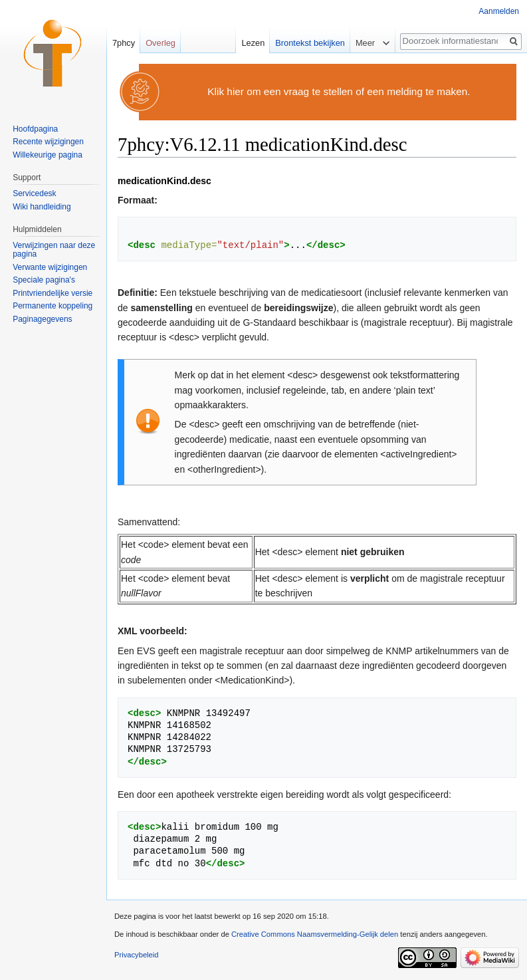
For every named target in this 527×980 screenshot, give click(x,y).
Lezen (253, 43)
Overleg (160, 43)
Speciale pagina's (44, 280)
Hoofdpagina (35, 129)
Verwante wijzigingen (50, 267)
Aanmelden (499, 11)
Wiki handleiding (42, 207)
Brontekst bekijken (310, 43)
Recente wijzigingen (48, 142)
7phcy (124, 43)
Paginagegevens (42, 319)
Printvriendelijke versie (53, 293)
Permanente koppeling (53, 306)
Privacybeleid (137, 955)
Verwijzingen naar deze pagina (54, 250)
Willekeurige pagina (48, 155)
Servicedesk (34, 193)
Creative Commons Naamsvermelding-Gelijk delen (315, 934)
